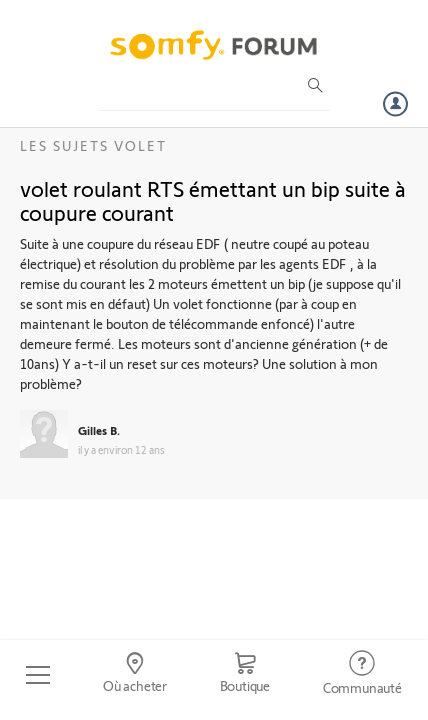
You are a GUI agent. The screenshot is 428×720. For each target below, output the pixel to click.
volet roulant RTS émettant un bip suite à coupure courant (213, 200)
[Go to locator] (135, 675)
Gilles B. (99, 430)
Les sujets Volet (93, 145)
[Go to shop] (244, 675)
